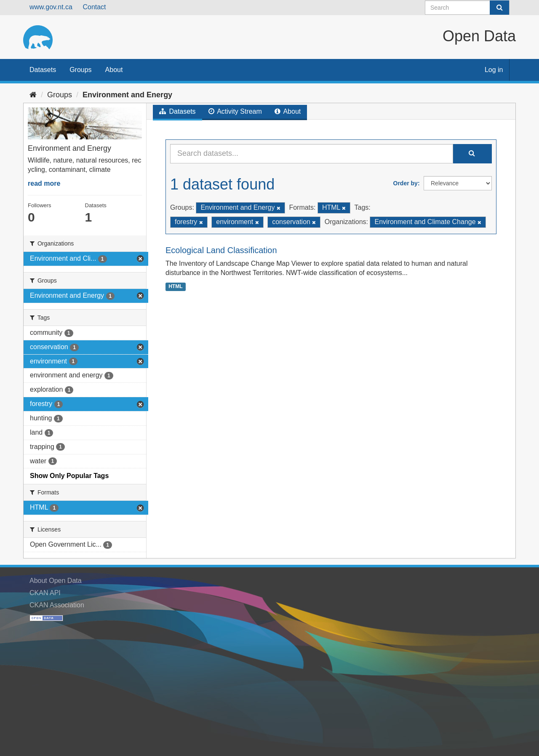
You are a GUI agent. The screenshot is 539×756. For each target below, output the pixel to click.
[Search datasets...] (312, 154)
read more (44, 183)
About (114, 70)
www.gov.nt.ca (51, 7)
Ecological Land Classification (221, 250)
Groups (80, 70)
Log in (494, 70)
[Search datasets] (467, 8)
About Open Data (56, 581)
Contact (94, 7)
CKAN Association (57, 605)
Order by (406, 183)
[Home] (33, 95)
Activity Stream (235, 111)
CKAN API (45, 593)
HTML (175, 286)
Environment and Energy (127, 95)
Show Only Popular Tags (69, 476)
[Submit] (499, 8)
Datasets (43, 70)
